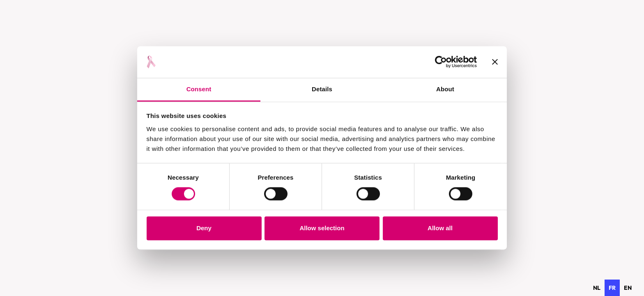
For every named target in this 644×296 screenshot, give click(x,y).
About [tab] (445, 89)
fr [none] (612, 288)
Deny (204, 228)
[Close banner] (495, 62)
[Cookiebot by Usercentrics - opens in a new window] (441, 62)
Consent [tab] (199, 89)
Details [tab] (322, 89)
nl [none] (597, 288)
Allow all (440, 228)
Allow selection (322, 228)
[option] (597, 288)
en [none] (628, 288)
